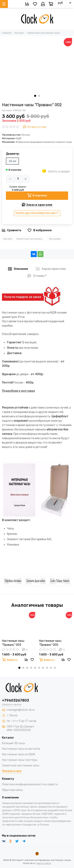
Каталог (8, 239)
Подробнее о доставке (18, 391)
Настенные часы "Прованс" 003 (13, 643)
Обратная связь (12, 790)
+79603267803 (15, 700)
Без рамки (55, 239)
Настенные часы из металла (21, 749)
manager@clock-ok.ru (21, 710)
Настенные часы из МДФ (19, 754)
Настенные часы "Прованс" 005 (50, 643)
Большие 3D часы (14, 743)
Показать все (12, 771)
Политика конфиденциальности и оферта (30, 784)
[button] (35, 96)
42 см (12, 161)
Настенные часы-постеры (20, 760)
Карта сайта (44, 863)
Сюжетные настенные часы (31, 239)
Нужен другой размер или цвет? (37, 213)
